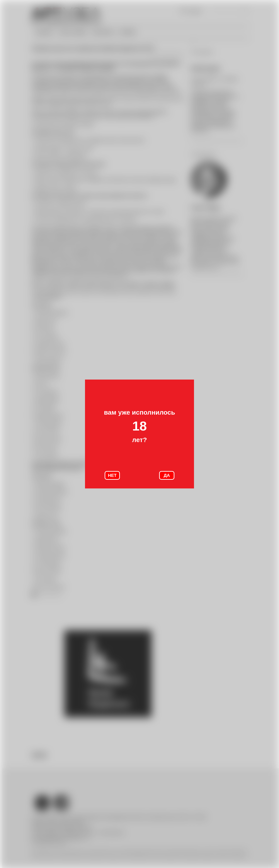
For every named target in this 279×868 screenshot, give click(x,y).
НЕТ (112, 475)
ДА (167, 475)
